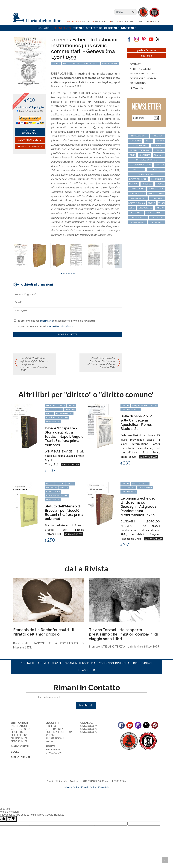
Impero (160, 208)
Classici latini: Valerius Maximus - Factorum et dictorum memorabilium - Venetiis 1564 (101, 363)
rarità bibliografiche (146, 160)
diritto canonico (146, 174)
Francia (133, 184)
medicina (157, 217)
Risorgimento (155, 212)
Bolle (115, 21)
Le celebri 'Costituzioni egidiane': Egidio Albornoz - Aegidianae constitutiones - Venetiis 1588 (34, 364)
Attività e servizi (140, 69)
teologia (147, 184)
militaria (157, 198)
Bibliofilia (53, 749)
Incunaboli (44, 28)
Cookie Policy (89, 787)
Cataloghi (143, 21)
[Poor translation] (12, 819)
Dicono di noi (138, 83)
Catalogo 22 (89, 732)
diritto (56, 63)
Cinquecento (62, 28)
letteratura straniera (140, 165)
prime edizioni (138, 136)
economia (159, 155)
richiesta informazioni (30, 132)
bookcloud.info (92, 792)
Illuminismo (157, 179)
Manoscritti (102, 21)
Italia (22, 111)
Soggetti (87, 21)
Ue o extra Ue (36, 111)
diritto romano (91, 63)
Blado (136, 169)
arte (132, 208)
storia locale (156, 188)
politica (160, 141)
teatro (152, 203)
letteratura (135, 141)
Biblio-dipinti (128, 21)
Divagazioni (54, 752)
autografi (157, 222)
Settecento (94, 28)
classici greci (138, 217)
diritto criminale (138, 179)
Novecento (129, 28)
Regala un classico (30, 146)
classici (158, 136)
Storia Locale (55, 738)
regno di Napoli (64, 414)
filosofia (160, 165)
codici (70, 484)
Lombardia (52, 488)
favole (160, 184)
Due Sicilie (70, 409)
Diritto (51, 726)
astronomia (137, 222)
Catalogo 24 (89, 726)
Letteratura (54, 729)
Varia (49, 741)
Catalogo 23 (89, 729)
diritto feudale (54, 409)
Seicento (78, 28)
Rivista (155, 21)
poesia (132, 155)
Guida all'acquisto (30, 140)
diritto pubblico (137, 203)
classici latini (136, 188)
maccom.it (77, 792)
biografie (136, 212)
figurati (158, 145)
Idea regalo (147, 56)
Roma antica (138, 198)
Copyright (104, 787)
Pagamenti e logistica (143, 74)
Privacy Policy (72, 787)
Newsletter (137, 88)
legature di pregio (140, 150)
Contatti (136, 64)
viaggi (161, 203)
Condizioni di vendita (143, 78)
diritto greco (129, 492)
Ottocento (112, 28)
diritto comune (71, 63)
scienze (156, 169)
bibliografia (145, 208)
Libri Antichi (73, 21)
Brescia (64, 488)
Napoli (50, 414)
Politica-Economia (59, 732)
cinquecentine (110, 63)
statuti (60, 484)
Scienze (51, 735)
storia (159, 150)
